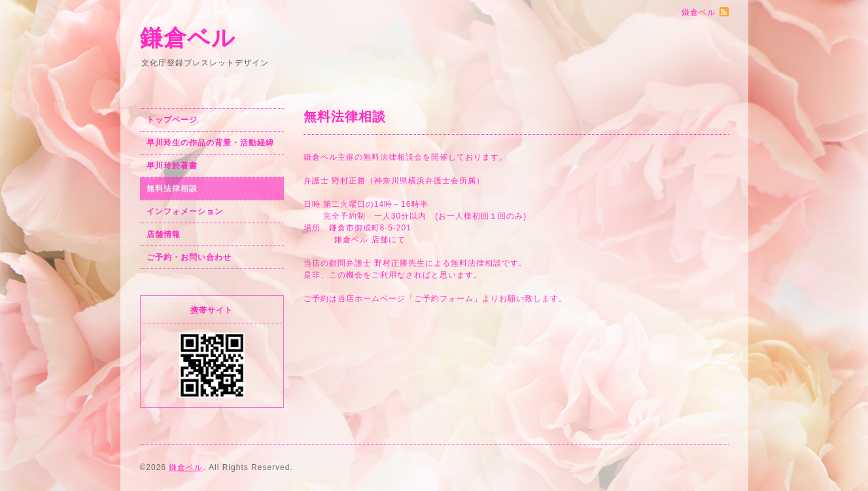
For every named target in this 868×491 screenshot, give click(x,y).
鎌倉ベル (188, 38)
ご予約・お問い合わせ (189, 257)
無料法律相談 (172, 189)
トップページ (172, 120)
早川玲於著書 (172, 166)
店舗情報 (164, 234)
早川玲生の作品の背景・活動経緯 (210, 143)
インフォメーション (185, 211)
